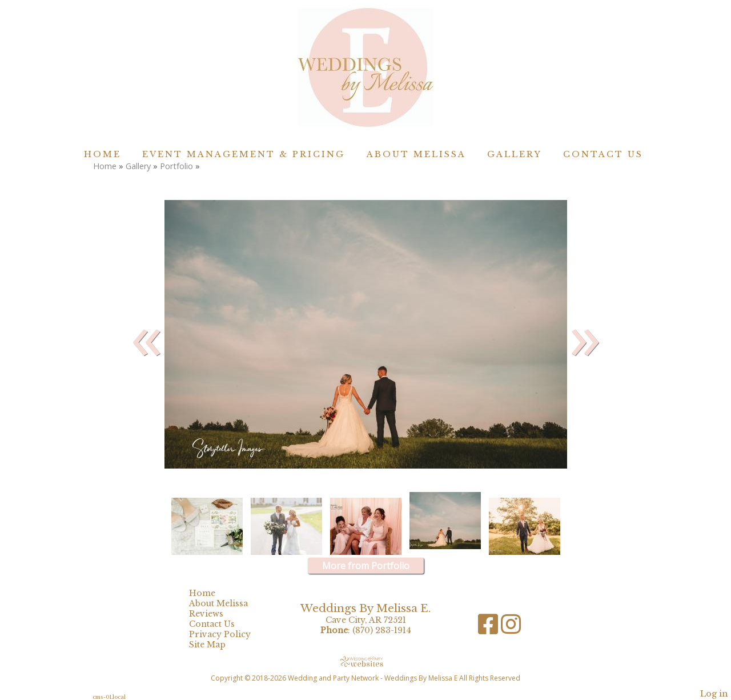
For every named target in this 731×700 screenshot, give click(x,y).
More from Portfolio (366, 566)
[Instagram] (511, 628)
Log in (714, 694)
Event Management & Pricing (244, 154)
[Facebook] (489, 628)
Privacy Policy (228, 634)
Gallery (515, 154)
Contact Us (603, 154)
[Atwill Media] (365, 661)
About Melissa (416, 154)
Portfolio (176, 166)
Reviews (215, 614)
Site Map (216, 645)
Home (103, 154)
